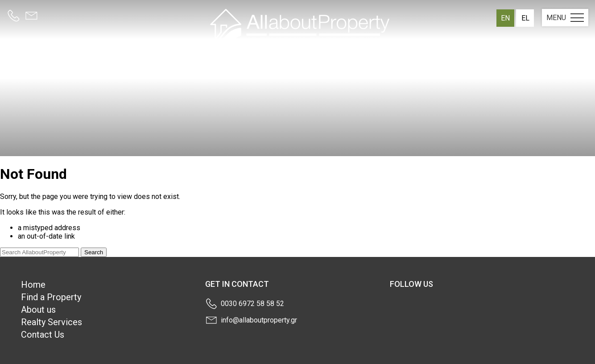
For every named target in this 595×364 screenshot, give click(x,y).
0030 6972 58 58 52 (252, 304)
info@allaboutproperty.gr (259, 320)
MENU (565, 18)
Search (94, 252)
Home (33, 285)
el (525, 18)
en (505, 18)
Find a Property (51, 297)
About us (38, 310)
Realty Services (52, 322)
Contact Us (43, 335)
